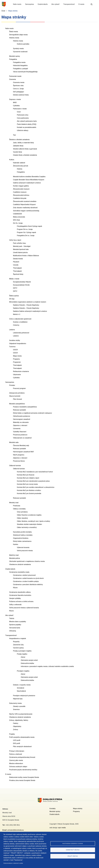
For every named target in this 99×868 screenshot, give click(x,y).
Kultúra (12, 160)
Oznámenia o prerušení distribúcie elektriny (28, 584)
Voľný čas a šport (15, 240)
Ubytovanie (17, 375)
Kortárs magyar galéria (21, 186)
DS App (12, 299)
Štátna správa (14, 296)
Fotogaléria (13, 59)
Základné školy (18, 146)
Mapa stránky (13, 11)
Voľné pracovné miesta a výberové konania (24, 608)
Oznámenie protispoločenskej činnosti (22, 757)
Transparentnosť (11, 635)
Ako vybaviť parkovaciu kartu (27, 121)
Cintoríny (16, 325)
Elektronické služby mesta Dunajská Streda (24, 777)
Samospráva (10, 382)
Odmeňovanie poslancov (22, 416)
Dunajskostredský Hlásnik (22, 282)
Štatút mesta (14, 32)
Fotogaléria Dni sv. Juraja (26, 236)
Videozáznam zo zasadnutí (22, 438)
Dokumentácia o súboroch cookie (13, 863)
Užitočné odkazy (23, 130)
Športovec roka (18, 86)
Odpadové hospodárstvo (18, 344)
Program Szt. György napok (26, 232)
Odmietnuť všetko (73, 850)
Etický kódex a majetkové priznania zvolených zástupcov (32, 413)
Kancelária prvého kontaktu (22, 532)
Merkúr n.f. (17, 314)
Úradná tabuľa (10, 569)
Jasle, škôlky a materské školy (23, 143)
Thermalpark (17, 268)
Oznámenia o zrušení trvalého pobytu (26, 581)
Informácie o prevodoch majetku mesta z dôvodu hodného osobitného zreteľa (47, 666)
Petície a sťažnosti (16, 754)
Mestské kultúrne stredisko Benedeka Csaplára (29, 177)
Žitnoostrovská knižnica (21, 195)
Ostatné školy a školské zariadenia (25, 155)
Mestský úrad (14, 503)
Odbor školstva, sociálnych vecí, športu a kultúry (33, 521)
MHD (15, 103)
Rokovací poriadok (19, 410)
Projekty (12, 734)
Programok (17, 362)
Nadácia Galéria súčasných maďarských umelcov (30, 311)
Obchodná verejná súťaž (29, 660)
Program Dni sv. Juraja (25, 229)
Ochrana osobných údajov (18, 767)
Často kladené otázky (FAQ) (27, 124)
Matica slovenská (19, 217)
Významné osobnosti (20, 52)
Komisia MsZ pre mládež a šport (28, 478)
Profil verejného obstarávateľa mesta (22, 737)
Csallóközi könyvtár (20, 198)
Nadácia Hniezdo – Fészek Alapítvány (26, 305)
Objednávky (17, 726)
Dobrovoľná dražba (27, 663)
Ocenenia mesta (19, 82)
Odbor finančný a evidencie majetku (29, 515)
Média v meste (14, 279)
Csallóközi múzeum (20, 192)
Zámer (23, 657)
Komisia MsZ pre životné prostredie (29, 493)
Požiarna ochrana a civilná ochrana (21, 601)
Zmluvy (16, 730)
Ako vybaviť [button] (55, 4)
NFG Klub (16, 220)
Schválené (21, 688)
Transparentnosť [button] (69, 4)
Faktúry (16, 723)
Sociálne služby (15, 340)
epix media (62, 828)
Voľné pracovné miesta (25, 551)
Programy (16, 359)
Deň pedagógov (19, 92)
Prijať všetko (73, 856)
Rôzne (15, 588)
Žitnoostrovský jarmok (21, 166)
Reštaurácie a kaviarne (21, 371)
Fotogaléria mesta (19, 62)
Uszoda (16, 265)
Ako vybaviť (9, 615)
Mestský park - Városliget (22, 246)
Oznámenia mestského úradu (19, 572)
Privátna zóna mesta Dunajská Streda (22, 780)
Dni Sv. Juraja (18, 223)
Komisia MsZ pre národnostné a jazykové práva (33, 481)
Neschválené (21, 691)
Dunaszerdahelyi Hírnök (21, 285)
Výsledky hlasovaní (20, 432)
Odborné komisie (15, 466)
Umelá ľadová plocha (20, 252)
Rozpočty (16, 642)
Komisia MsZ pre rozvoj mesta (27, 484)
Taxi (14, 135)
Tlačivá (12, 618)
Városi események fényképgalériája (25, 72)
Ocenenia (13, 79)
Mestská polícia (15, 558)
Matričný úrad (14, 555)
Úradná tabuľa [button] (43, 4)
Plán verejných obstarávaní (22, 746)
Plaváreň (16, 262)
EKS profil (16, 743)
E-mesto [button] (81, 4)
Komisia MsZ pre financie (26, 475)
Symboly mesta (18, 49)
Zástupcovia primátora (17, 393)
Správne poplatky (15, 625)
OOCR (15, 350)
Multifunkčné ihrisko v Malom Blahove (26, 256)
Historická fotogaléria (20, 65)
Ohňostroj (13, 631)
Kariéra (16, 544)
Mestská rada (14, 442)
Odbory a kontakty (19, 509)
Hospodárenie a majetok (18, 638)
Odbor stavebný (22, 518)
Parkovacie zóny (23, 115)
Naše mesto (9, 28)
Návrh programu (19, 455)
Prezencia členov (19, 461)
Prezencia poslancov (20, 435)
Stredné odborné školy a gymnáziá (25, 149)
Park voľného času (19, 243)
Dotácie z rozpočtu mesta (22, 685)
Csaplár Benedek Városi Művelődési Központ (29, 180)
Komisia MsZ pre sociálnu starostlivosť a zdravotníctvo (36, 487)
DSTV (15, 288)
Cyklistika (16, 106)
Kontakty (52, 809)
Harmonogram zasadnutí (22, 419)
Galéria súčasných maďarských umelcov (27, 183)
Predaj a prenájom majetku (22, 651)
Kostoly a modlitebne (20, 322)
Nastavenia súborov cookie (73, 844)
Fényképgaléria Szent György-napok (29, 226)
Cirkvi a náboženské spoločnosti (20, 319)
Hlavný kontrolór (15, 396)
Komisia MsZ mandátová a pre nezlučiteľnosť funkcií (35, 472)
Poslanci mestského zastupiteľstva (25, 407)
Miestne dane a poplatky (18, 622)
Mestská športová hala (21, 249)
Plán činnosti (17, 399)
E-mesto (8, 774)
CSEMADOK (17, 214)
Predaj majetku (22, 654)
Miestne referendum (16, 763)
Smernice (16, 709)
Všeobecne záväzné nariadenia (20, 564)
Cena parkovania (23, 118)
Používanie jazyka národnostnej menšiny (23, 770)
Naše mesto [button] (17, 4)
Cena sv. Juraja (18, 89)
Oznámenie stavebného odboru (20, 592)
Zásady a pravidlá (19, 706)
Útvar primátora (22, 512)
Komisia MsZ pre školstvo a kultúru (29, 490)
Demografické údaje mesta (18, 35)
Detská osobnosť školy (21, 95)
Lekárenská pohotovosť (21, 333)
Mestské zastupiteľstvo (17, 404)
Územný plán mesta (16, 760)
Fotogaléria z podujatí (20, 69)
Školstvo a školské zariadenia (19, 140)
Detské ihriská (18, 259)
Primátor (12, 385)
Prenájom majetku (23, 671)
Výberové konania (23, 547)
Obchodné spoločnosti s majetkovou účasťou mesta (27, 561)
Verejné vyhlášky (15, 598)
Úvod (3, 11)
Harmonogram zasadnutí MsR (23, 452)
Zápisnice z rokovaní (20, 425)
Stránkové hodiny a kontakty (23, 535)
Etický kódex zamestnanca (22, 541)
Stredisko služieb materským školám (29, 524)
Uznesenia (17, 429)
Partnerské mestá (15, 76)
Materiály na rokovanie (21, 422)
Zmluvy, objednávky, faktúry (19, 720)
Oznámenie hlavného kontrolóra (20, 595)
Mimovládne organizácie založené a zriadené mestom (28, 302)
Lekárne (12, 330)
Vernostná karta (15, 628)
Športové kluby (18, 274)
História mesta (14, 38)
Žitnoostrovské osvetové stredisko (25, 201)
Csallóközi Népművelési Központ (24, 204)
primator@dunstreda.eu (16, 830)
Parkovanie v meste (20, 109)
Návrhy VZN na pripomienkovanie (21, 714)
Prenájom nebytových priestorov (24, 696)
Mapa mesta (17, 356)
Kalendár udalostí (19, 163)
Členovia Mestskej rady (21, 445)
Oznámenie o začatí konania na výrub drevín (28, 578)
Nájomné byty (18, 699)
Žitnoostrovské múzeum (21, 189)
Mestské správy (15, 56)
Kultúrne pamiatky (23, 44)
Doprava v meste (15, 99)
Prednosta (17, 506)
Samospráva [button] (29, 4)
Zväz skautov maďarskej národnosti (25, 208)
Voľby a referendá (15, 605)
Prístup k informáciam (17, 751)
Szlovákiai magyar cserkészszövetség (26, 211)
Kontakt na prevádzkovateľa (27, 127)
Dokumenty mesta (15, 703)
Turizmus (12, 347)
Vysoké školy (18, 152)
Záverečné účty (18, 645)
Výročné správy (18, 648)
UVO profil (17, 740)
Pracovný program (19, 388)
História (20, 169)
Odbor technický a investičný (27, 527)
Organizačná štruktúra (21, 538)
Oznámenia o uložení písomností (24, 575)
